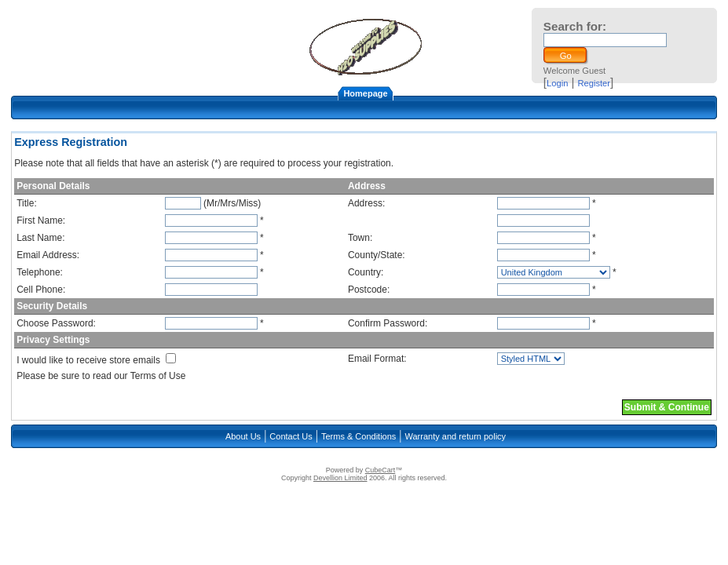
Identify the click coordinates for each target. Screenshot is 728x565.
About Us (243, 436)
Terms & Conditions (359, 436)
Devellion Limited (340, 478)
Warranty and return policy (456, 436)
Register (594, 83)
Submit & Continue (667, 407)
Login (557, 83)
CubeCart (380, 470)
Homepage (365, 93)
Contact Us (291, 436)
